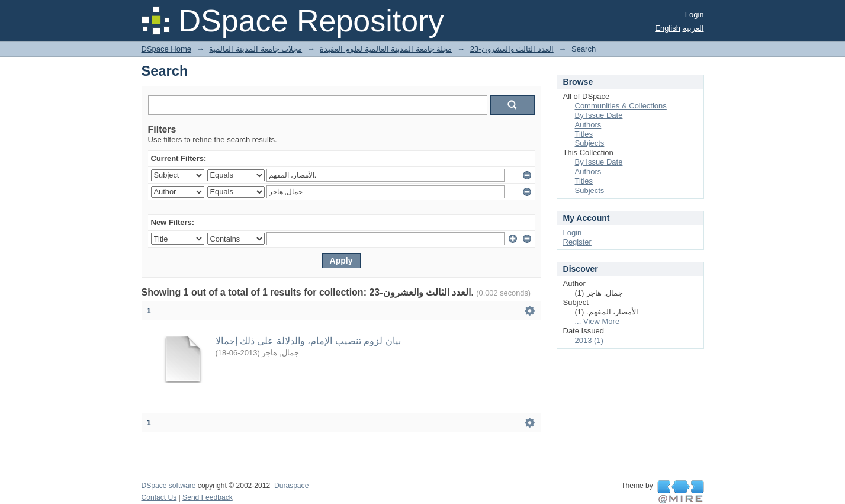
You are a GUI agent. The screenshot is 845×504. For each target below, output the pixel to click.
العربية (693, 28)
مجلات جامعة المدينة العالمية (256, 49)
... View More (597, 321)
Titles (584, 134)
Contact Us (159, 497)
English (668, 28)
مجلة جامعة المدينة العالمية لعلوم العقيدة (386, 49)
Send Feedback (208, 497)
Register (577, 242)
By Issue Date (599, 115)
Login (695, 15)
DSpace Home (167, 49)
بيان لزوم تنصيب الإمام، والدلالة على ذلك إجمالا (308, 341)
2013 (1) (589, 340)
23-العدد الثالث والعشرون (512, 49)
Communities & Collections (621, 106)
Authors (588, 125)
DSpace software (169, 486)
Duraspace (291, 486)
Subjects (590, 143)
